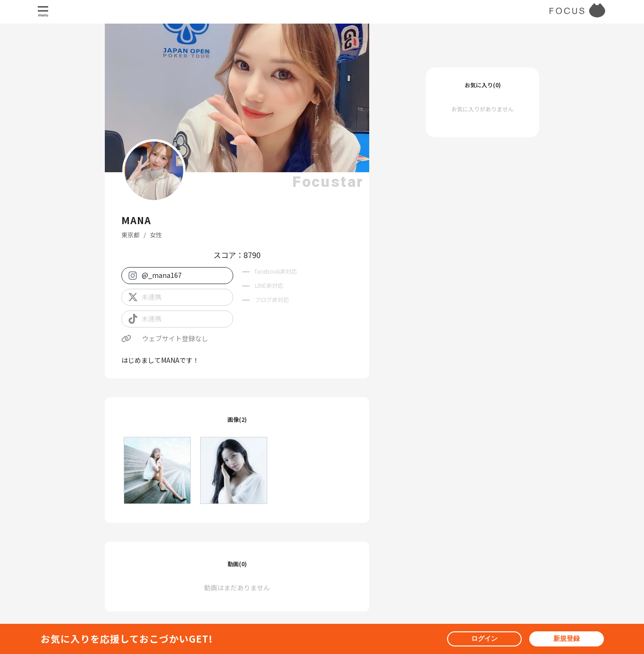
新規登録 (567, 638)
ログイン (484, 638)
